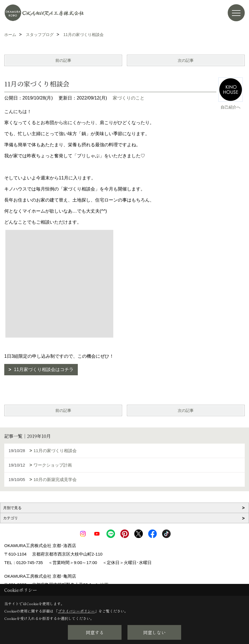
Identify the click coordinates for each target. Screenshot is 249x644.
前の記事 (63, 60)
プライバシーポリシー (76, 611)
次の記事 (186, 60)
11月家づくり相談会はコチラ (43, 369)
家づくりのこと (129, 98)
